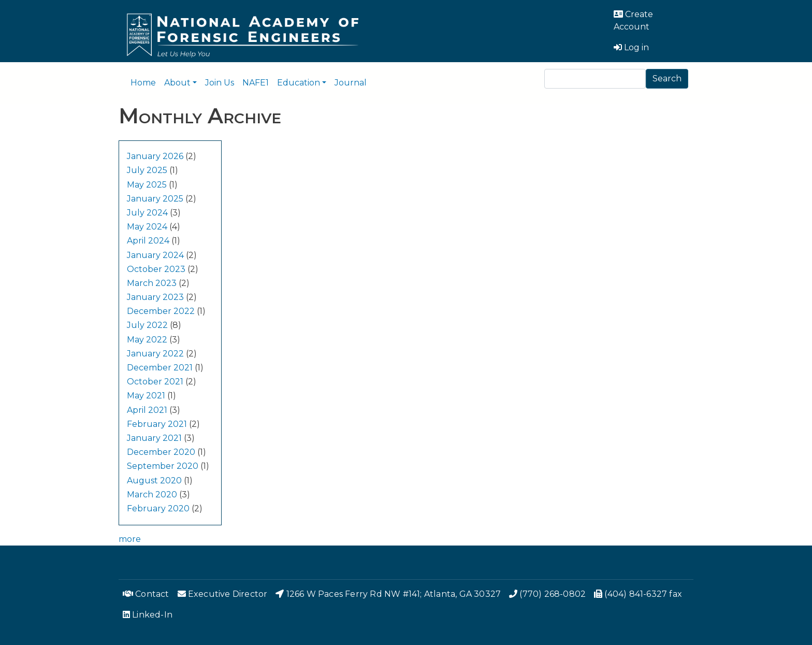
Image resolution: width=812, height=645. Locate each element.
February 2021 (157, 424)
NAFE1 (256, 83)
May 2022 (147, 340)
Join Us (220, 83)
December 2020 (161, 452)
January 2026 (155, 156)
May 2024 (147, 227)
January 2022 (155, 354)
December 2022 (161, 311)
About (177, 83)
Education (299, 83)
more (130, 539)
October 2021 (155, 382)
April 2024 (148, 241)
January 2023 (155, 297)
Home (143, 83)
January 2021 (154, 438)
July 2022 (147, 325)
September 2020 (163, 466)
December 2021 (160, 368)
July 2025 (147, 170)
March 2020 (152, 494)
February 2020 (158, 508)
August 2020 (154, 481)
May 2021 (146, 396)
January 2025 (155, 199)
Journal (351, 83)
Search (667, 78)
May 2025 (147, 185)
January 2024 (155, 255)
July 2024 (147, 213)
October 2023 (156, 269)
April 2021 (147, 410)
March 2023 (152, 283)
